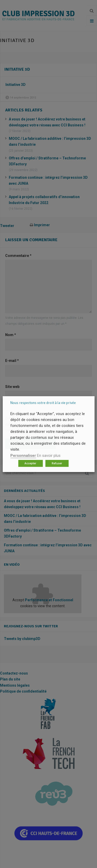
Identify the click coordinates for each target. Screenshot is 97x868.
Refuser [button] (57, 463)
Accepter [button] (30, 463)
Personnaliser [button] (23, 455)
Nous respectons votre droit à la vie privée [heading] (43, 403)
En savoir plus (49, 455)
